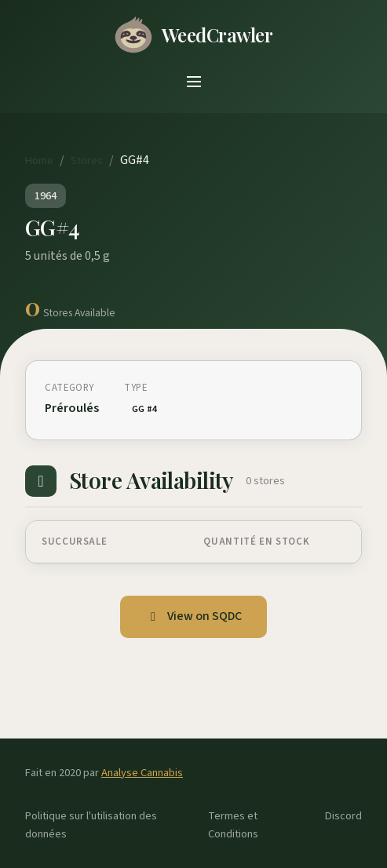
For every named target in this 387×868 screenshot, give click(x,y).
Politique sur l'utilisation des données (91, 825)
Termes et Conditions (233, 825)
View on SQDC (193, 616)
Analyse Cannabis (142, 773)
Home (39, 160)
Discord (343, 816)
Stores (87, 160)
